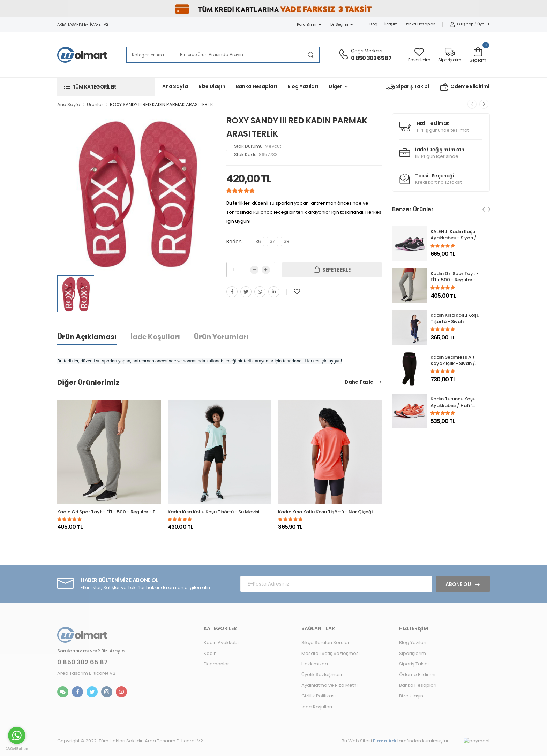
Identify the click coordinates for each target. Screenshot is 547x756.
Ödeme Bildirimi (465, 87)
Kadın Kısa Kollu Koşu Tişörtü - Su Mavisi (213, 512)
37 (272, 241)
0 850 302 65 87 (371, 58)
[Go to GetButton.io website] (17, 749)
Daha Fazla (360, 383)
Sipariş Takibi (408, 87)
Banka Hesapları (420, 24)
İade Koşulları (155, 337)
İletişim (391, 24)
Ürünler (95, 104)
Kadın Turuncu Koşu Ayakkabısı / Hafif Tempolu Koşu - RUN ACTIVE (454, 409)
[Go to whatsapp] (17, 735)
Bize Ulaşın (212, 86)
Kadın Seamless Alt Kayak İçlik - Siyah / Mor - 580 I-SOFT (453, 364)
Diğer (335, 86)
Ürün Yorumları (221, 337)
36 (258, 241)
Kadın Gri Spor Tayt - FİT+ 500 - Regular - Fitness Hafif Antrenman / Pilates (143, 512)
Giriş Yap (462, 24)
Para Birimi (309, 24)
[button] (106, 87)
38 (287, 241)
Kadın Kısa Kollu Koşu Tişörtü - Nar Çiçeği (325, 512)
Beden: (235, 242)
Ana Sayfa (175, 86)
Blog (373, 24)
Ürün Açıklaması (87, 337)
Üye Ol (483, 24)
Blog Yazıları (303, 86)
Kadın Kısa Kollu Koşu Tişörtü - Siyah (455, 319)
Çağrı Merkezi (367, 51)
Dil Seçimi (342, 24)
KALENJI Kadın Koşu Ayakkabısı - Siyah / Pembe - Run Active (454, 238)
